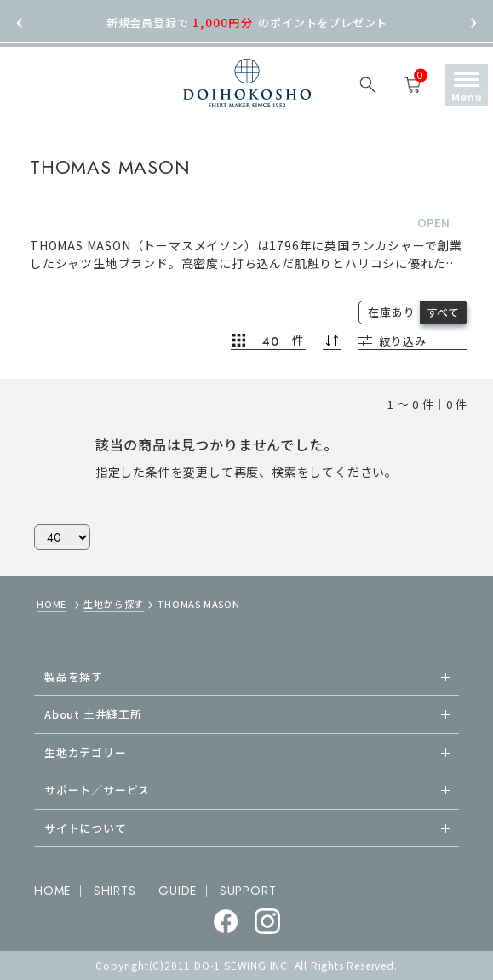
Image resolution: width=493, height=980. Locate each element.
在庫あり (391, 312)
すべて (443, 312)
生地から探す (114, 604)
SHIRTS (115, 891)
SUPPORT (248, 891)
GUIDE (178, 891)
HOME (52, 604)
